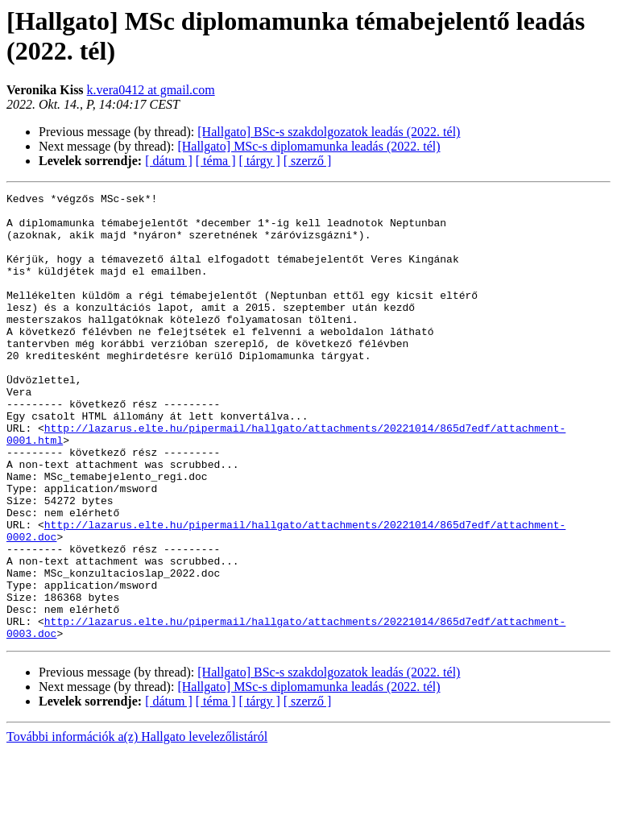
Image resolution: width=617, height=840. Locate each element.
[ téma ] (216, 161)
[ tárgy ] (260, 161)
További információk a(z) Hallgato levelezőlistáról (137, 826)
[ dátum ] (169, 161)
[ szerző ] (308, 161)
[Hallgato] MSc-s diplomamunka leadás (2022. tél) (308, 146)
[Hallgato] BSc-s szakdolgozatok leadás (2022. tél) (329, 132)
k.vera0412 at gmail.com (151, 90)
